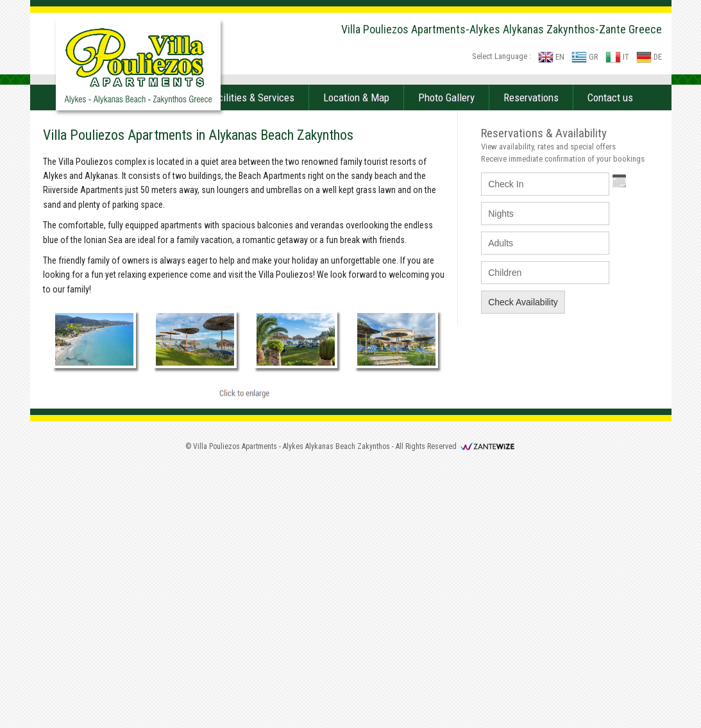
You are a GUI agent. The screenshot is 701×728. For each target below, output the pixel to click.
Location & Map (356, 360)
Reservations (531, 360)
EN (551, 57)
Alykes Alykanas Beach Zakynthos (336, 709)
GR (585, 57)
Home (69, 360)
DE (649, 57)
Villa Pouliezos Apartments (235, 709)
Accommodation (145, 360)
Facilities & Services (251, 360)
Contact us (610, 360)
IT (617, 57)
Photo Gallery (446, 360)
